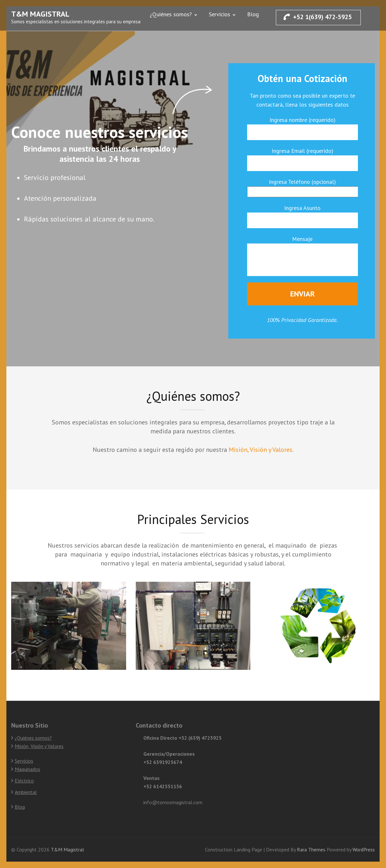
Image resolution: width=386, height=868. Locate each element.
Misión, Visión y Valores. (261, 450)
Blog (253, 14)
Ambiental (26, 792)
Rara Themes (312, 849)
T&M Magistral (40, 14)
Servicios (219, 14)
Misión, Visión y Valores (39, 746)
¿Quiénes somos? (171, 14)
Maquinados (27, 769)
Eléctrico (24, 781)
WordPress (364, 849)
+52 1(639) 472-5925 (318, 17)
